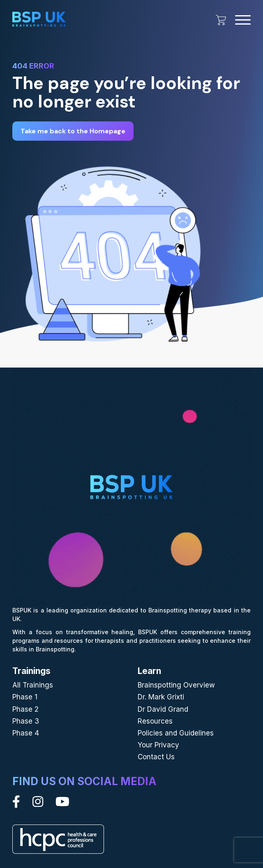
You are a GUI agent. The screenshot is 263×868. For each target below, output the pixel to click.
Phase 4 (26, 733)
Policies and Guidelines (176, 733)
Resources (155, 721)
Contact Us (156, 757)
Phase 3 (26, 721)
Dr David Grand (163, 709)
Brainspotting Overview (176, 685)
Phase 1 (25, 697)
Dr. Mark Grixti (161, 697)
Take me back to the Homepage (73, 131)
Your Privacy (158, 745)
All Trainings (33, 685)
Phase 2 (25, 709)
